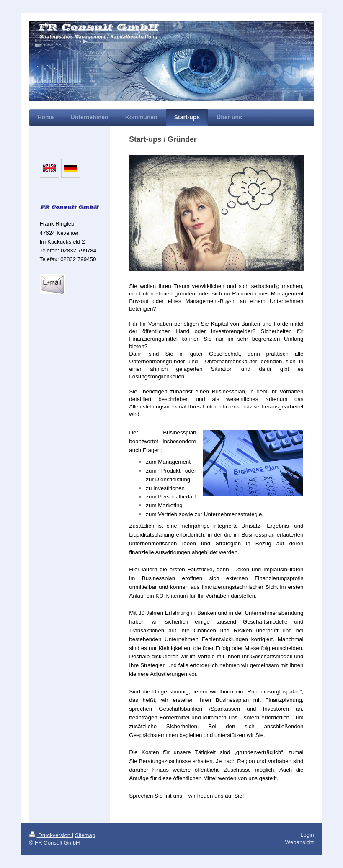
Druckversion (51, 835)
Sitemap (85, 835)
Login (307, 835)
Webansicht (300, 842)
